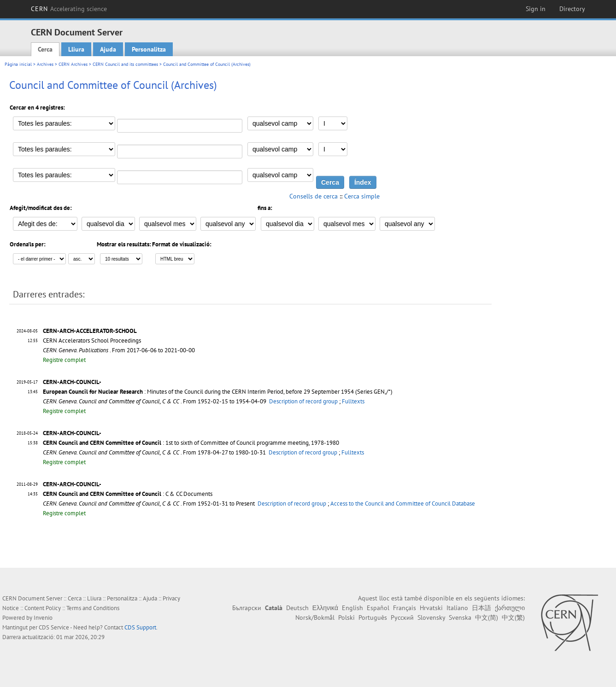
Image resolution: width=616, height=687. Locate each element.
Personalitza (149, 49)
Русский (402, 617)
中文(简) (487, 617)
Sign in (536, 9)
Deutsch (297, 608)
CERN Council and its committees (125, 64)
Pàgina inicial (18, 64)
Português (373, 617)
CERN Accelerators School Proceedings (92, 341)
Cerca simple (362, 196)
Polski (346, 617)
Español (378, 608)
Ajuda (108, 49)
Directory (572, 9)
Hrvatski (431, 608)
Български (247, 608)
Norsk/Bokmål (315, 617)
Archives (45, 64)
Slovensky (431, 617)
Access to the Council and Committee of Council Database (403, 504)
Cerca (45, 49)
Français (405, 608)
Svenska (460, 617)
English (352, 608)
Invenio (43, 618)
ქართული (510, 608)
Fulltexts (353, 401)
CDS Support (140, 627)
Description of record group (303, 401)
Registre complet (64, 360)
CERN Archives (73, 64)
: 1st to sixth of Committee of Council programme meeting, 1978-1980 (191, 443)
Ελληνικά (325, 608)
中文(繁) (513, 617)
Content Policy (43, 608)
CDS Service (54, 627)
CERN (69, 9)
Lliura (76, 49)
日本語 (481, 608)
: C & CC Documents (128, 494)
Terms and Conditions (93, 608)
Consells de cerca (314, 196)
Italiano (457, 608)
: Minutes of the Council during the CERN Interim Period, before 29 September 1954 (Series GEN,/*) (218, 392)
